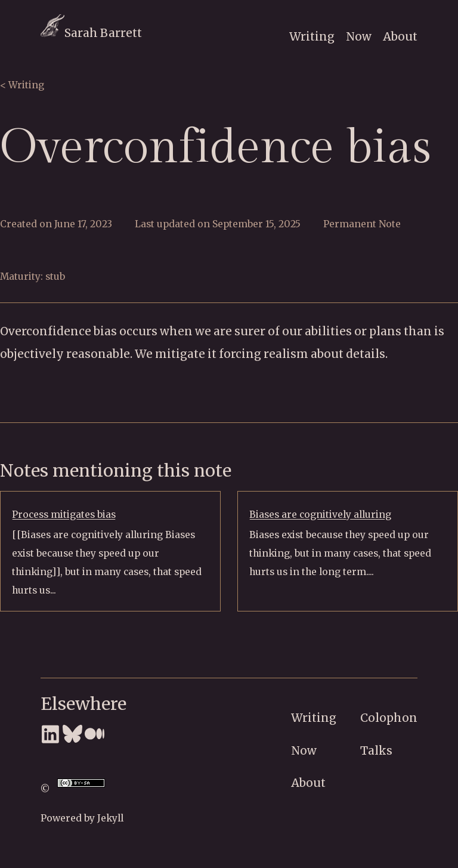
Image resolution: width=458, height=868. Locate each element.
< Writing (22, 85)
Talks (376, 750)
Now (359, 36)
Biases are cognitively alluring (320, 515)
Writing (312, 36)
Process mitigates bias (64, 515)
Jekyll (110, 818)
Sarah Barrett (91, 33)
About (400, 36)
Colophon (389, 718)
